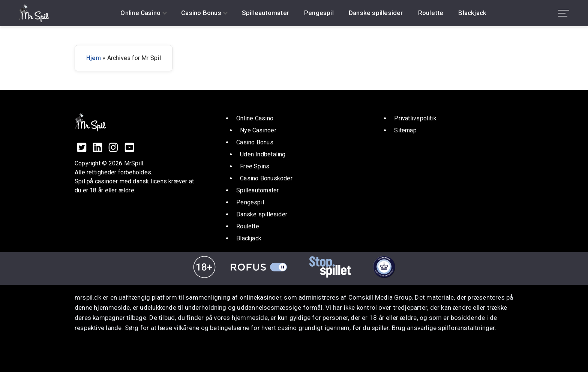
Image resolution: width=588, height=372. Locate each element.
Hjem (94, 58)
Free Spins (255, 166)
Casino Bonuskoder (266, 178)
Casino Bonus (201, 13)
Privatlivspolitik (415, 118)
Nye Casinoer (258, 130)
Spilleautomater (265, 13)
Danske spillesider (376, 13)
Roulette (431, 13)
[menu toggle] (564, 13)
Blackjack (472, 13)
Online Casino (140, 13)
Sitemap (405, 130)
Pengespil (319, 13)
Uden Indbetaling (263, 154)
